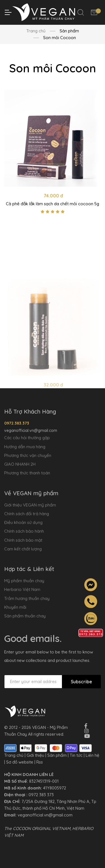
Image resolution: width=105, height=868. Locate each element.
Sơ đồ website (20, 762)
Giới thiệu (35, 755)
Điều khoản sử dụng (23, 522)
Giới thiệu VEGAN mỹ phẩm (30, 505)
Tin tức (76, 755)
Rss (40, 762)
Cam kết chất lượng (23, 549)
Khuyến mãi (15, 607)
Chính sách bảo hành (24, 531)
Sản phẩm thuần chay (25, 616)
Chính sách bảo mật (23, 540)
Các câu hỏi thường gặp (27, 438)
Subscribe (81, 682)
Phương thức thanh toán (27, 473)
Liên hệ (93, 755)
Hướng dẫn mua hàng (25, 447)
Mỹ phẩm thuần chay (24, 581)
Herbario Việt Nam (22, 589)
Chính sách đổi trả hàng (27, 514)
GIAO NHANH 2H (20, 464)
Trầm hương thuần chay (27, 598)
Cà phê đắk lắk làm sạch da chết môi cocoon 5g (53, 204)
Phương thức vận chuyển (28, 455)
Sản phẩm (57, 755)
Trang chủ (36, 31)
